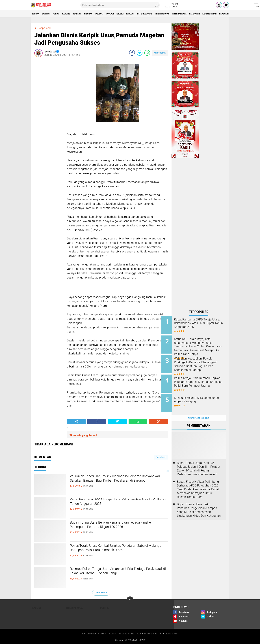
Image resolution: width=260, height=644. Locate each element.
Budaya (37, 14)
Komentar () (160, 53)
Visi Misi (98, 634)
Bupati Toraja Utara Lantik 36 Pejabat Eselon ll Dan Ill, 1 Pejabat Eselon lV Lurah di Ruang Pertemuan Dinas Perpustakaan (199, 461)
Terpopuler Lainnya (199, 410)
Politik (104, 608)
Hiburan (104, 14)
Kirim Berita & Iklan (175, 634)
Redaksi (109, 634)
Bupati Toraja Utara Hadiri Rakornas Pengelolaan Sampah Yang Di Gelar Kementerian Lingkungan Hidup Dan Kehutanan (199, 502)
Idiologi (158, 14)
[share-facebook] (132, 53)
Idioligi (145, 14)
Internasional (199, 14)
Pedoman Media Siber (150, 634)
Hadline (76, 14)
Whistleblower (83, 634)
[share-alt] (76, 421)
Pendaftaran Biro (125, 634)
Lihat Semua (101, 593)
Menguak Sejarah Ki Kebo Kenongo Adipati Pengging (201, 394)
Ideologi (118, 14)
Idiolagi (132, 14)
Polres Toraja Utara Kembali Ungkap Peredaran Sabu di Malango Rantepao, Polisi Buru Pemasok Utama (117, 552)
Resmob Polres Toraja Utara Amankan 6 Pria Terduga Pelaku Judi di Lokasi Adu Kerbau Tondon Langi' (115, 576)
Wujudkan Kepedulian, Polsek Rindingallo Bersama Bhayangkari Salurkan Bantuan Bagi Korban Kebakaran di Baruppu (116, 483)
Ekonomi (50, 14)
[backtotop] (130, 600)
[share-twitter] (140, 53)
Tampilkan (161, 457)
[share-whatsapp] (147, 53)
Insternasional (176, 14)
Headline (90, 14)
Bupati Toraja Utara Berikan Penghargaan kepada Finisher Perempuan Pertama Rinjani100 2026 (119, 529)
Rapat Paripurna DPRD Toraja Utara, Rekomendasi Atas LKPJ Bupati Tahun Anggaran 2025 (119, 506)
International (220, 14)
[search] (120, 5)
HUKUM (63, 14)
